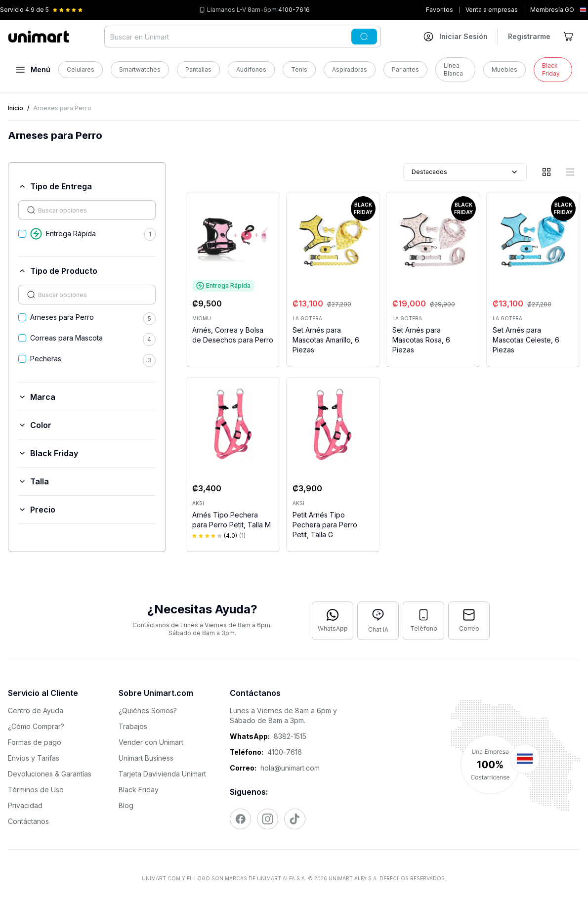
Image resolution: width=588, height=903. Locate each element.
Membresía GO (552, 10)
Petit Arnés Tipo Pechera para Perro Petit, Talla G (325, 525)
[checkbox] (22, 234)
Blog (126, 805)
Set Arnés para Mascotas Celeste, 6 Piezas (526, 340)
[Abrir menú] (33, 70)
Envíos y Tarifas (34, 758)
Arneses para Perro (62, 317)
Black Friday (139, 790)
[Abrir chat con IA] (378, 621)
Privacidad (25, 805)
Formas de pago (35, 742)
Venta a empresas (492, 10)
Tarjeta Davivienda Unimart (162, 774)
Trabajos (133, 726)
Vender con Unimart (151, 742)
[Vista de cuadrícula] (546, 172)
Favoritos (440, 10)
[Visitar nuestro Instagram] (268, 819)
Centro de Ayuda (36, 710)
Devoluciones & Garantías (50, 774)
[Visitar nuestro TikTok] (295, 819)
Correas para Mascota (66, 338)
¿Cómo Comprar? (36, 726)
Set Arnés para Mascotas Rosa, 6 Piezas (421, 340)
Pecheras (46, 359)
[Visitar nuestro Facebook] (240, 819)
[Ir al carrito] (569, 37)
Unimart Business (146, 758)
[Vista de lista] (570, 172)
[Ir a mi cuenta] (456, 37)
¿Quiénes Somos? (148, 710)
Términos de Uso (36, 790)
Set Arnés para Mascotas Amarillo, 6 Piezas (326, 340)
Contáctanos (28, 821)
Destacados (465, 172)
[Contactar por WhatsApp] (333, 621)
